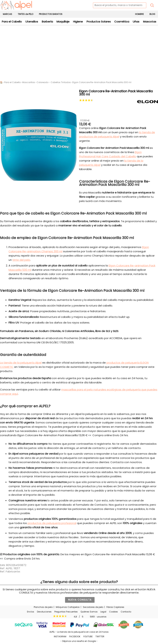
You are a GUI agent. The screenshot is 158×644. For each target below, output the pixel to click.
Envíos (31, 612)
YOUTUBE (88, 636)
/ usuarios (79, 617)
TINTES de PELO (26, 14)
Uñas (136, 22)
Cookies (113, 612)
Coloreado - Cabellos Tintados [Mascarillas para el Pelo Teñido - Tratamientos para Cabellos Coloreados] (54, 82)
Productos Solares (99, 22)
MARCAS (7, 14)
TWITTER (100, 636)
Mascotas (150, 22)
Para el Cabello (12, 22)
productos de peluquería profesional (52, 523)
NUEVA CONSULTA (80, 600)
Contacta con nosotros (126, 462)
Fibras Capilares (115, 607)
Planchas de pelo (43, 607)
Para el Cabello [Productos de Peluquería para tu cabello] (12, 82)
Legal (103, 612)
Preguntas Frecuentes (66, 612)
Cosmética (122, 22)
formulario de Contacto (92, 505)
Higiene (78, 22)
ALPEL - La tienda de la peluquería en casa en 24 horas (79, 632)
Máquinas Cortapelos (68, 607)
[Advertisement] (79, 51)
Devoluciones (44, 612)
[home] (16, 5)
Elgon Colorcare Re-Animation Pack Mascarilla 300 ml (102, 82)
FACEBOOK (75, 636)
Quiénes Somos (89, 612)
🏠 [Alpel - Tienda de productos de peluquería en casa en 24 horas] (1, 82)
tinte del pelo (21, 260)
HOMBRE (139, 14)
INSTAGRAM (60, 636)
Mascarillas (29, 82)
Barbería (47, 22)
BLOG (152, 14)
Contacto (126, 612)
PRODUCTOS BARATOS (51, 14)
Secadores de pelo (93, 607)
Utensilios (32, 22)
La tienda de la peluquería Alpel (21, 363)
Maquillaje (63, 22)
